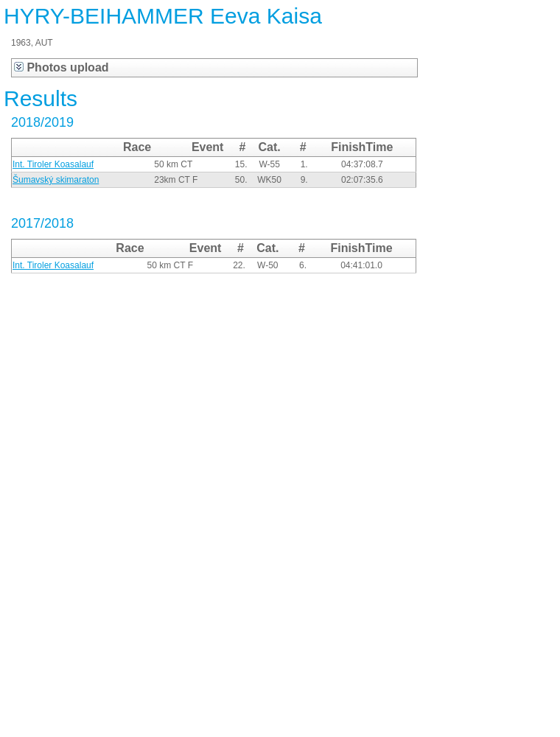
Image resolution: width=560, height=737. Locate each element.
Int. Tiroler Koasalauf (53, 164)
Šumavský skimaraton (56, 180)
